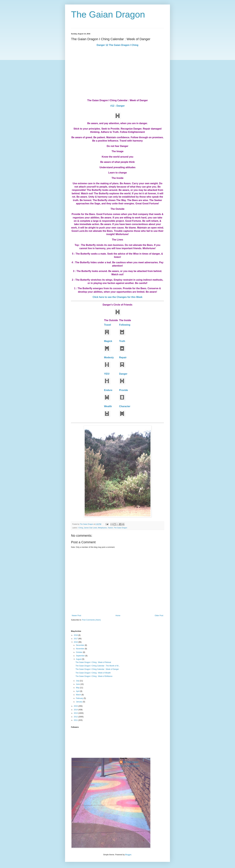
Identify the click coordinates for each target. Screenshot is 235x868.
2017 (76, 639)
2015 (76, 706)
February (80, 698)
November (80, 649)
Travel (107, 325)
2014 (76, 710)
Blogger (128, 855)
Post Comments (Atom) (91, 620)
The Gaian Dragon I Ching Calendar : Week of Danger (97, 669)
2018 (76, 635)
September (81, 656)
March (79, 695)
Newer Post (76, 616)
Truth (122, 341)
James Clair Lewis (91, 528)
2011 (76, 720)
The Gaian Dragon (108, 14)
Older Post (159, 616)
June (78, 684)
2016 (76, 642)
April (78, 691)
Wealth (108, 406)
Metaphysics (103, 528)
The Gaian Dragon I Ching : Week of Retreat (93, 662)
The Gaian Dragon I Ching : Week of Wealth (93, 673)
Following (125, 325)
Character (125, 406)
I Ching (80, 528)
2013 (76, 713)
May (78, 688)
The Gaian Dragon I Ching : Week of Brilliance (94, 676)
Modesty (109, 357)
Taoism (110, 528)
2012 (76, 717)
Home (118, 616)
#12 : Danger (117, 106)
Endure (108, 390)
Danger (123, 374)
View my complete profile (130, 766)
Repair (123, 357)
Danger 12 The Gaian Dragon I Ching (117, 45)
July (78, 681)
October (79, 652)
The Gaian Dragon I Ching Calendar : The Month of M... (98, 666)
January (79, 702)
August (79, 659)
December (80, 645)
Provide (124, 390)
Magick (108, 341)
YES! (107, 374)
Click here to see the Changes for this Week (117, 297)
